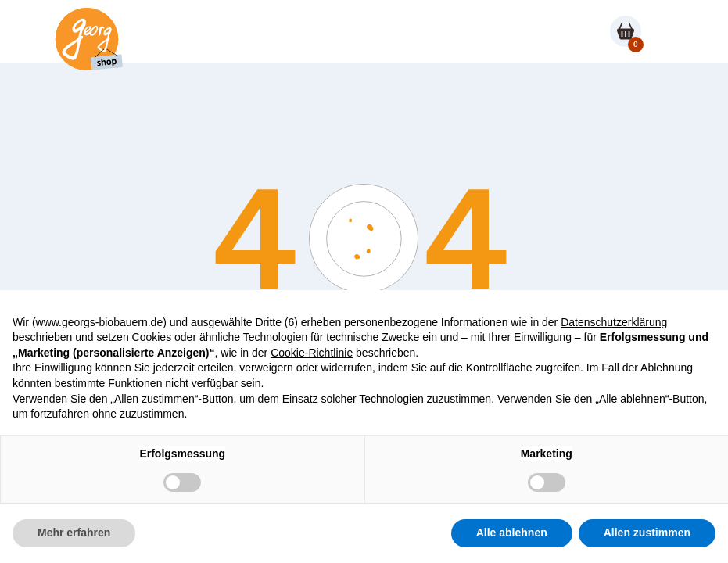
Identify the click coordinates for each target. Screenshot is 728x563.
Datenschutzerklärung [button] (614, 322)
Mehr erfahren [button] (74, 533)
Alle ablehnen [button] (512, 533)
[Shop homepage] (86, 39)
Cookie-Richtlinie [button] (312, 353)
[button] (663, 31)
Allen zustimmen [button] (647, 533)
